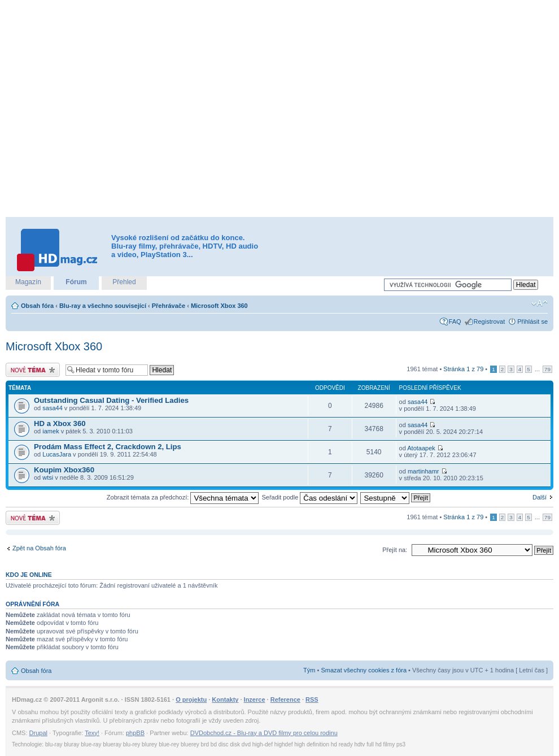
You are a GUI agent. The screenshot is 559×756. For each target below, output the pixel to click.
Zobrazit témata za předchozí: (183, 497)
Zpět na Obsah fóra (39, 548)
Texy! (92, 733)
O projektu (191, 699)
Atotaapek (421, 448)
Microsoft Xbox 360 (219, 306)
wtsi (48, 477)
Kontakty (225, 699)
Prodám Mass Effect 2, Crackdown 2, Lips (108, 447)
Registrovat (490, 321)
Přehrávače (169, 306)
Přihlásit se (532, 321)
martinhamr (423, 471)
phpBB (135, 733)
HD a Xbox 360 (60, 423)
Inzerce (255, 699)
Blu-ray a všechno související (103, 306)
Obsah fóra (37, 306)
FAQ (455, 321)
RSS (312, 699)
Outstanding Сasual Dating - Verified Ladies (111, 400)
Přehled (124, 282)
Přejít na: (395, 550)
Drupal (38, 733)
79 (547, 369)
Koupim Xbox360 (64, 470)
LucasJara (57, 454)
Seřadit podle (309, 497)
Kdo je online (29, 575)
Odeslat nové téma (33, 370)
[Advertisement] (119, 109)
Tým (309, 670)
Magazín (28, 282)
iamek (51, 431)
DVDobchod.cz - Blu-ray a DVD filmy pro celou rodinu (264, 733)
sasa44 (52, 408)
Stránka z (463, 369)
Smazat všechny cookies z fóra (364, 670)
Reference (285, 699)
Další (540, 497)
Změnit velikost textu (540, 303)
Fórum (76, 282)
